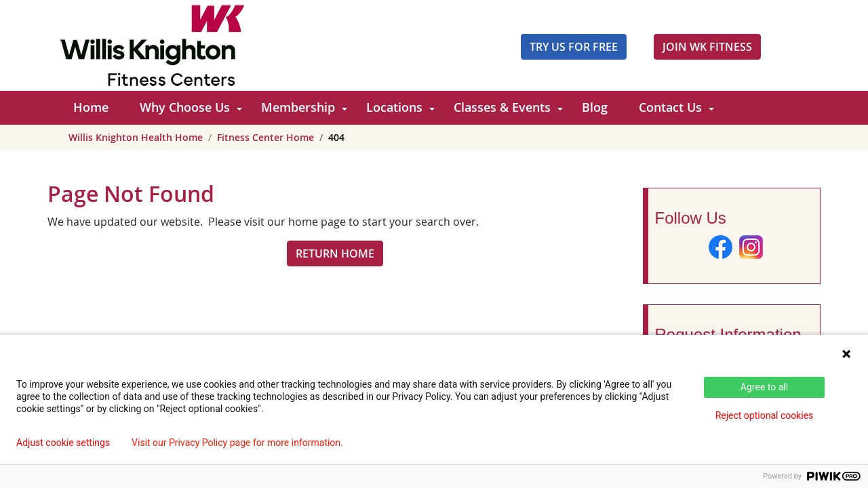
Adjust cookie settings (63, 443)
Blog (595, 107)
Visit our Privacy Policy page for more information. (237, 443)
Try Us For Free (574, 47)
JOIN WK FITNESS (707, 47)
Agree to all (764, 387)
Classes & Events (502, 107)
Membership (298, 107)
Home (91, 107)
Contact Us (670, 107)
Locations (394, 107)
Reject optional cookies (765, 415)
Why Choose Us (185, 107)
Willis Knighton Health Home (136, 137)
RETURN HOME (335, 253)
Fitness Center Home (265, 137)
